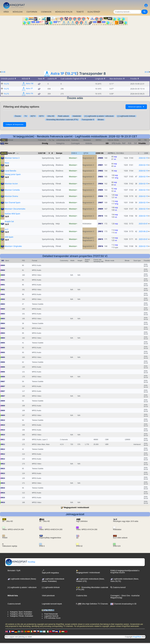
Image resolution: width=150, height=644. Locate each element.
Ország (45, 143)
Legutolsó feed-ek (51, 616)
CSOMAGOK (46, 12)
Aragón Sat (9, 221)
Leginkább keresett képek (52, 604)
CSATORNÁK (32, 12)
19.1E (147, 72)
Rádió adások (63, 116)
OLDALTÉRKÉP (94, 12)
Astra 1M (30, 84)
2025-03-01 (143, 224)
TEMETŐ (80, 12)
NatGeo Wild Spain (13, 214)
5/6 (102, 153)
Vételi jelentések (48, 596)
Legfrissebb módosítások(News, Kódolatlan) (53, 580)
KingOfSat (137, 637)
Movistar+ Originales (13, 246)
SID (107, 143)
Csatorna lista (82, 596)
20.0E (3, 72)
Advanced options (136, 107)
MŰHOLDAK (18, 12)
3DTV (41, 116)
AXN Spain (9, 237)
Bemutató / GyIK (14, 571)
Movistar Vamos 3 (12, 158)
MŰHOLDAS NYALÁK (64, 12)
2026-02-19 (143, 158)
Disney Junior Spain (13, 174)
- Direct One (125, 596)
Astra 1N (29, 94)
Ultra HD (51, 116)
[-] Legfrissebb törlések (126, 116)
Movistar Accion (11, 184)
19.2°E (72, 74)
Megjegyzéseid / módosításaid (76, 508)
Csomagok (115, 596)
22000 (98, 153)
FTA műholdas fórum (52, 618)
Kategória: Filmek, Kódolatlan (22, 616)
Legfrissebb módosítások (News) (22, 579)
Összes (18, 116)
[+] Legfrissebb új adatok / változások (99, 116)
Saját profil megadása (50, 572)
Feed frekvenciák (51, 614)
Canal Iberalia (10, 171)
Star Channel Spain (13, 203)
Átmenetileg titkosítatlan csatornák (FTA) (62, 120)
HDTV (33, 116)
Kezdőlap (20, 562)
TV (26, 116)
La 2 (7, 229)
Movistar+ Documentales (15, 209)
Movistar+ (73, 158)
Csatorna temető (14, 604)
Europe (59, 153)
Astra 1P (57, 74)
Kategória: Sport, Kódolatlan (21, 612)
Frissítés (142, 143)
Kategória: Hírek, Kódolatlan (21, 614)
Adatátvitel (77, 116)
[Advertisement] (75, 47)
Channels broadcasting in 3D (123, 604)
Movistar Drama (11, 196)
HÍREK (6, 12)
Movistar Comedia (12, 190)
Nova (7, 163)
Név (6, 143)
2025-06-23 (143, 231)
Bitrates (101, 120)
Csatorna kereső (118, 587)
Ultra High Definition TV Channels (92, 604)
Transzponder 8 (88, 120)
